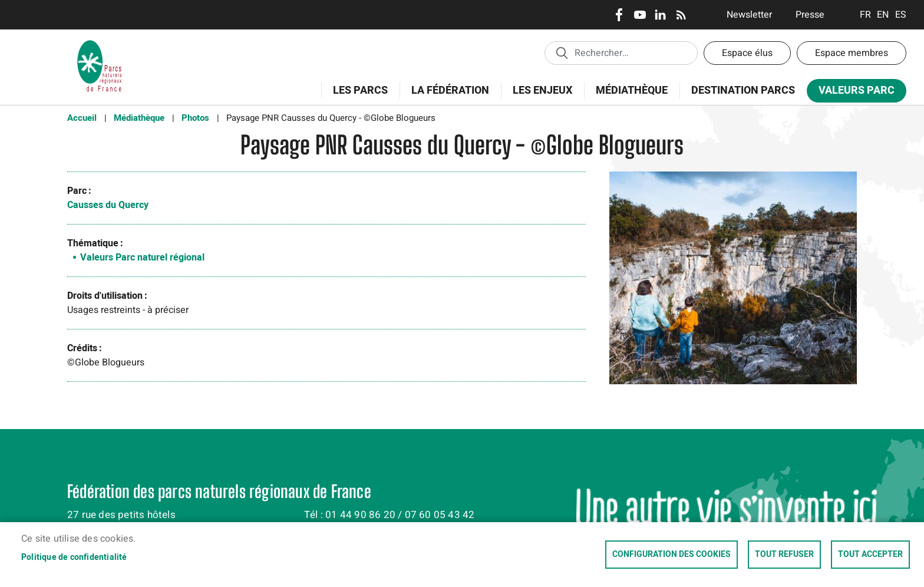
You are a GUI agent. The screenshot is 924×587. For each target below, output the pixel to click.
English (883, 15)
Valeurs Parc (853, 93)
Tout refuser (784, 555)
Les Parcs (357, 97)
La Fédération (446, 97)
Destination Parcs (743, 90)
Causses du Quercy (108, 205)
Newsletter (749, 15)
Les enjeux (539, 97)
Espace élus (747, 53)
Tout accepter (870, 555)
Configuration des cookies (671, 555)
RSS (681, 15)
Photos (195, 118)
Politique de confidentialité (74, 558)
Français (865, 15)
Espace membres (852, 53)
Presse (810, 15)
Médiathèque (632, 90)
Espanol (901, 15)
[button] (733, 282)
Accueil (82, 118)
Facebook (619, 15)
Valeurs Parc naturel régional (142, 258)
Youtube (640, 15)
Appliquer (562, 52)
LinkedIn (660, 15)
